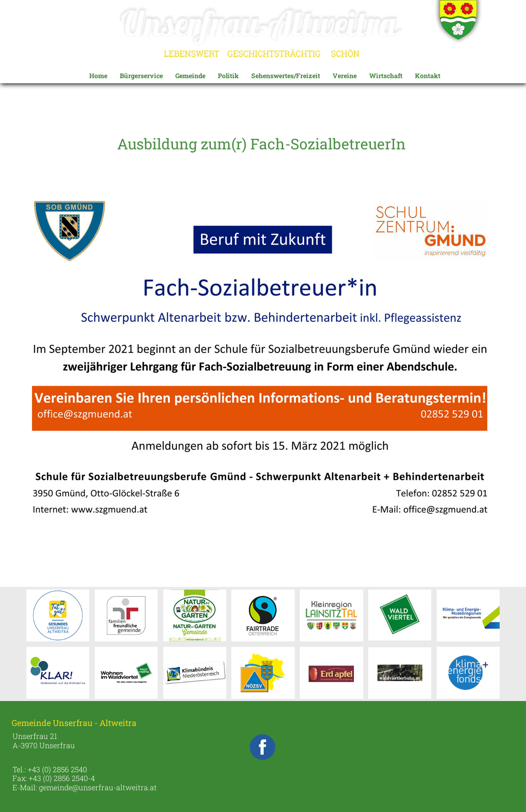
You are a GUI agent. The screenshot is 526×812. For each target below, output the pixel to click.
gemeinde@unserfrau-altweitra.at (98, 787)
